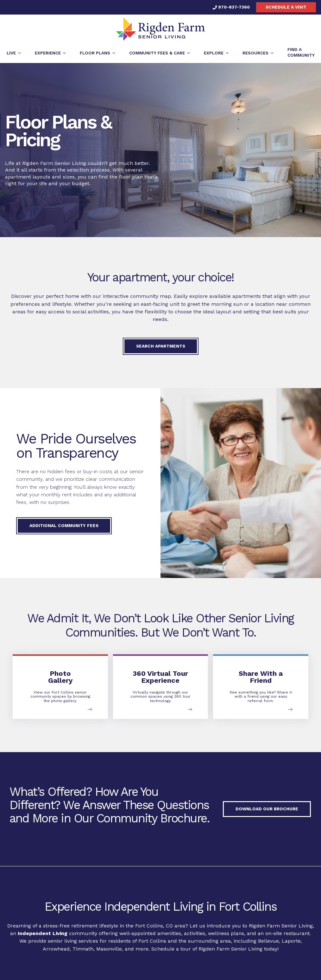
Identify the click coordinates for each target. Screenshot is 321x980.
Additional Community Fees (64, 525)
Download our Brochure (267, 809)
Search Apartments (161, 346)
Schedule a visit (286, 7)
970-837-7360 (231, 7)
